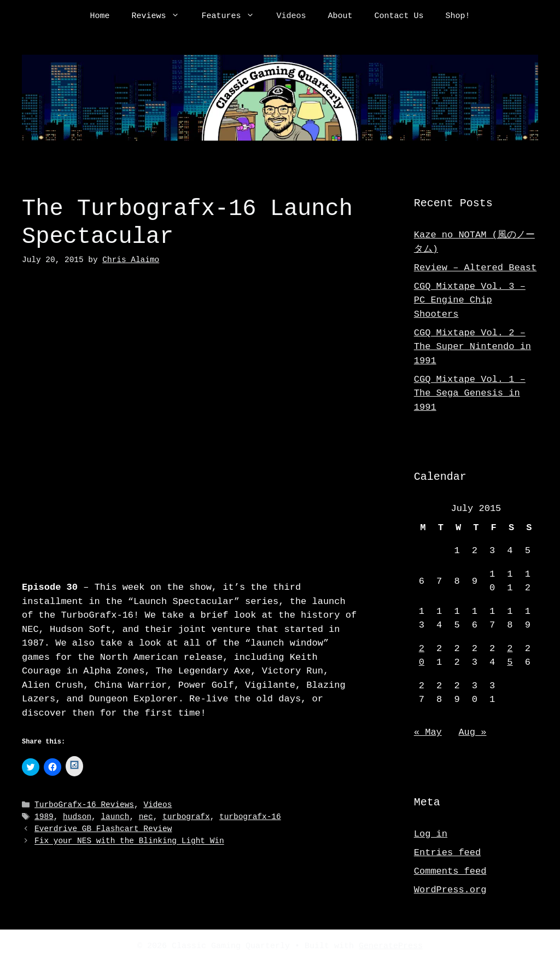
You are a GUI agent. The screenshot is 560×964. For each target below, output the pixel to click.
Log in (431, 834)
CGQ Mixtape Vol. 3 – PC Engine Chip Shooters (470, 300)
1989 (44, 816)
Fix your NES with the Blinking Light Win (129, 840)
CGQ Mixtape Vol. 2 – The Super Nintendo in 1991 (472, 347)
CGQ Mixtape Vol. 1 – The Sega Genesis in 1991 (470, 393)
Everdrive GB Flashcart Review (103, 828)
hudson (77, 816)
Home (100, 16)
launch (115, 816)
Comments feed (450, 871)
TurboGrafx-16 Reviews (84, 805)
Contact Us (399, 16)
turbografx (186, 816)
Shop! (458, 16)
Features (233, 16)
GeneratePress (391, 946)
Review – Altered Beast (475, 268)
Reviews (161, 16)
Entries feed (447, 853)
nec (146, 816)
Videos (291, 16)
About (340, 16)
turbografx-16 (250, 816)
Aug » (472, 732)
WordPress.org (450, 890)
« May (428, 732)
